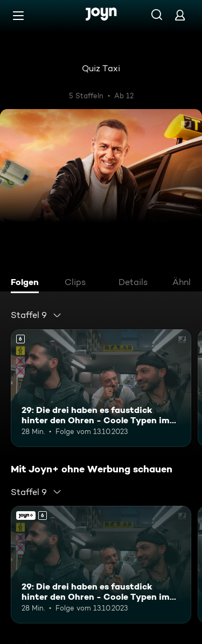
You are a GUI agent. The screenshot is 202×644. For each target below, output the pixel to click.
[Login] (180, 15)
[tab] (27, 283)
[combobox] (36, 315)
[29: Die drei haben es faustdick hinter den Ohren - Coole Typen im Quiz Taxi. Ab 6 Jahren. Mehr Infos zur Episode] (101, 388)
